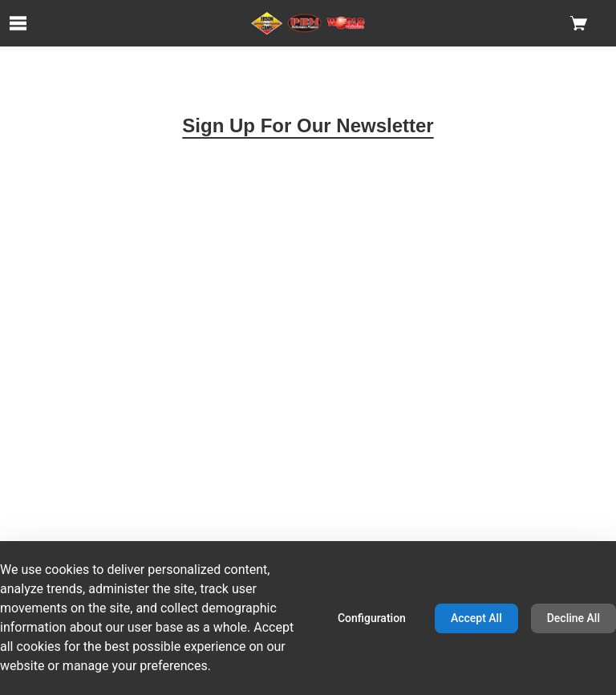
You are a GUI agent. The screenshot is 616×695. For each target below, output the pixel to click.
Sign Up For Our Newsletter (308, 125)
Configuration (372, 618)
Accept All (476, 618)
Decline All (573, 618)
